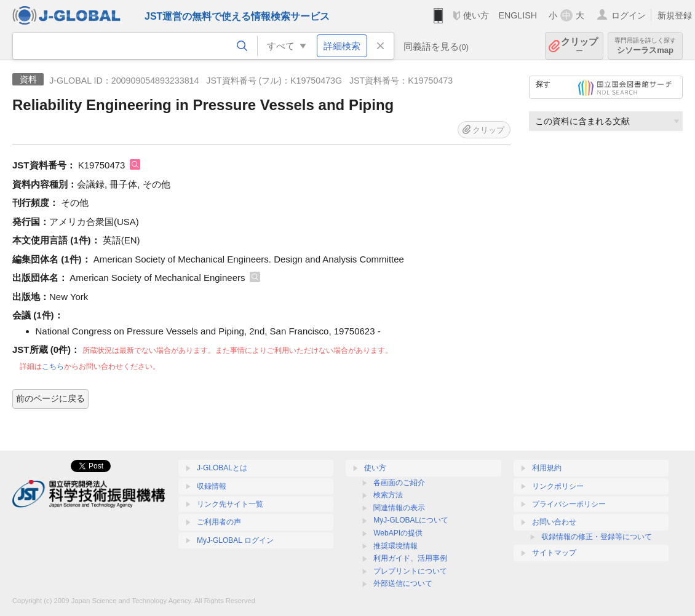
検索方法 (388, 495)
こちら (53, 366)
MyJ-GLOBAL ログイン (235, 540)
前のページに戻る (50, 398)
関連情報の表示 (399, 508)
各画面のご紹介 (399, 483)
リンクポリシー (558, 486)
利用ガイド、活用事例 (410, 558)
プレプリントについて (410, 571)
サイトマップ (554, 553)
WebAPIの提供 (398, 533)
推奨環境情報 (395, 546)
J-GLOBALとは (222, 468)
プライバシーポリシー (569, 504)
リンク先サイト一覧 (230, 504)
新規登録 (675, 15)
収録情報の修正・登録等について (597, 537)
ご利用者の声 (219, 522)
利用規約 (547, 468)
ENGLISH (518, 15)
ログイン (629, 15)
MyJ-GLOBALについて (411, 520)
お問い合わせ (554, 522)
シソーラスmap (645, 46)
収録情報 (212, 486)
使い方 (476, 15)
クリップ (579, 46)
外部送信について (403, 583)
